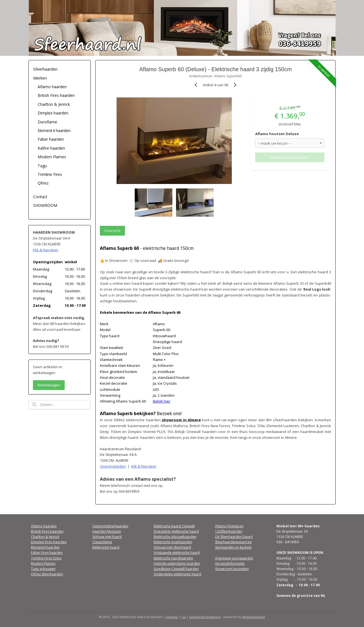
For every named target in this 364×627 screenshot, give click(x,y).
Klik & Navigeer (144, 466)
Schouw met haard (107, 537)
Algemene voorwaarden (234, 558)
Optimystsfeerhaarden (110, 526)
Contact (40, 197)
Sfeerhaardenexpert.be (233, 542)
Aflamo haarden (52, 87)
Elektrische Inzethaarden (173, 542)
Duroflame (47, 122)
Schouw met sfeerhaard (172, 547)
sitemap (172, 617)
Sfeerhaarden (45, 69)
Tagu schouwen (43, 569)
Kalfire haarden (51, 148)
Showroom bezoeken (232, 569)
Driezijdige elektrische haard (176, 531)
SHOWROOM (45, 205)
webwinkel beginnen (205, 617)
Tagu (42, 166)
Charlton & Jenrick (54, 104)
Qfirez (43, 183)
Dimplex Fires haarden (49, 542)
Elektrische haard (106, 547)
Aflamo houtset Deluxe (277, 134)
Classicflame (102, 542)
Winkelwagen (49, 385)
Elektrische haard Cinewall (174, 526)
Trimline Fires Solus (46, 558)
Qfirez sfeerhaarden (47, 574)
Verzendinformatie (230, 563)
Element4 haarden (54, 131)
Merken (40, 78)
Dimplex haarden (53, 113)
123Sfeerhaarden (229, 531)
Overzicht (112, 231)
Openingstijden (113, 466)
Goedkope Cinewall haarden (176, 569)
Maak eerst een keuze (290, 157)
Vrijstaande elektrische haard (177, 553)
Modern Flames (52, 157)
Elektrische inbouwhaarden (175, 537)
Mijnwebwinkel (254, 617)
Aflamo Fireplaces (229, 526)
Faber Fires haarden (47, 553)
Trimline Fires (50, 174)
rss (184, 617)
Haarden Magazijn (107, 531)
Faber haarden (51, 139)
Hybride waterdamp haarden (177, 563)
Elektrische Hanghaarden (173, 558)
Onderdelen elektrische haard (177, 574)
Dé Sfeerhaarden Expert (234, 537)
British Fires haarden (56, 95)
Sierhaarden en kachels (233, 547)
